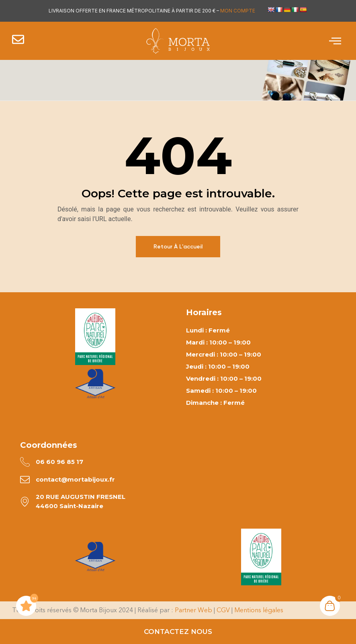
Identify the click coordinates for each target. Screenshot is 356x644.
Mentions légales (259, 611)
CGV (223, 611)
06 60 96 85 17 (60, 462)
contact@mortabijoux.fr (76, 480)
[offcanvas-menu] (335, 41)
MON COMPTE (238, 11)
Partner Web (193, 611)
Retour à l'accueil (178, 247)
